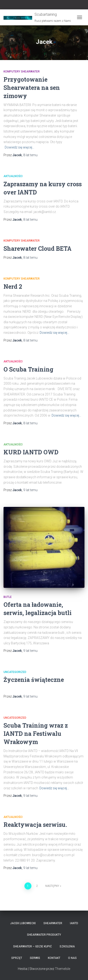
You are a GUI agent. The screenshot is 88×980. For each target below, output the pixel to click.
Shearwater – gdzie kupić (33, 946)
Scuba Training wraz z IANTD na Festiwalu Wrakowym (36, 734)
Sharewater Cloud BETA (38, 249)
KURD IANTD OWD (31, 452)
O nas (72, 958)
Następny (52, 886)
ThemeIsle (63, 969)
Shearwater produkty (44, 935)
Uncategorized (15, 672)
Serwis (35, 958)
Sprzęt (17, 958)
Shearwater (53, 923)
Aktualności (13, 176)
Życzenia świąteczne (34, 680)
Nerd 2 (13, 287)
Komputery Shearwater (22, 72)
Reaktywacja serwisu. (35, 825)
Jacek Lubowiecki (23, 923)
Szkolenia (67, 946)
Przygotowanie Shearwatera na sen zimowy (32, 88)
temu (30, 155)
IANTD (74, 923)
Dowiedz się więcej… (19, 147)
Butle (8, 597)
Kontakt (54, 958)
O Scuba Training (28, 369)
